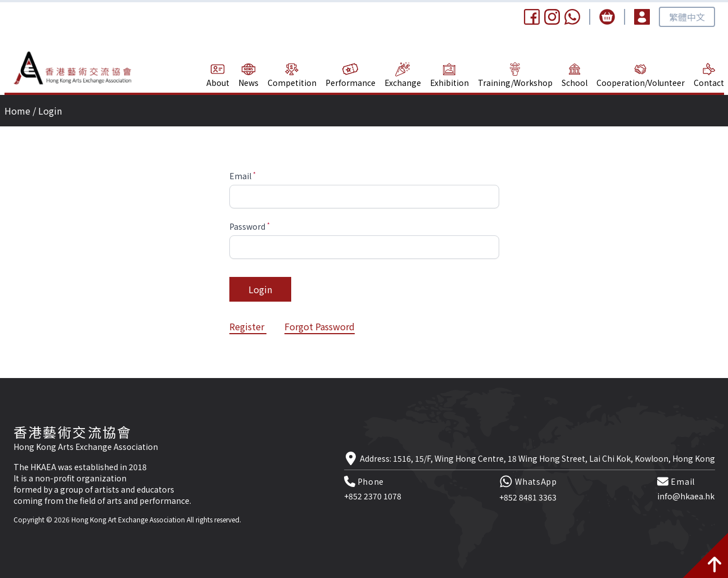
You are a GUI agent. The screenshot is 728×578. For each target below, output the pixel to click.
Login (260, 289)
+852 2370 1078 (373, 496)
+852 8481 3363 (528, 497)
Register (248, 326)
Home (17, 111)
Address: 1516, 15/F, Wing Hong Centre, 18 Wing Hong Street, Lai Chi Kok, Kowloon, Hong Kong (537, 458)
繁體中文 (687, 17)
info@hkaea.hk (686, 496)
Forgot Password (320, 326)
